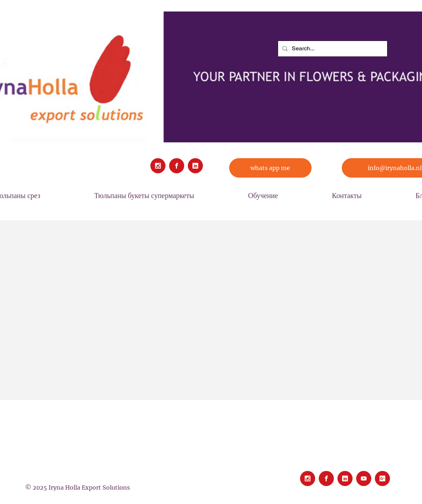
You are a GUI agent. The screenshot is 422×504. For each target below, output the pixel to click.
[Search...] (332, 49)
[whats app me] (270, 168)
